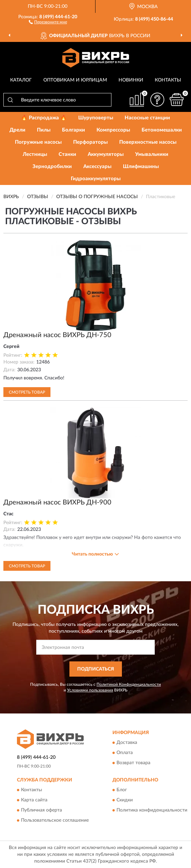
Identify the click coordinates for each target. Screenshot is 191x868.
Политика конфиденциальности (152, 810)
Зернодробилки (52, 167)
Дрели (17, 130)
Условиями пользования (90, 690)
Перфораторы (90, 142)
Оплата (125, 753)
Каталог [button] (21, 80)
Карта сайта (34, 800)
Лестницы (35, 154)
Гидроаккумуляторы (96, 179)
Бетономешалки (162, 130)
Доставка (127, 743)
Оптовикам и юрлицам (75, 80)
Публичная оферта (41, 810)
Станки (67, 154)
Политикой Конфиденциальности (129, 684)
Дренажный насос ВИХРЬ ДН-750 (57, 335)
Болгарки (73, 130)
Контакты (168, 80)
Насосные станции (147, 118)
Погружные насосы (38, 142)
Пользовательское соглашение (55, 820)
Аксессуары (97, 167)
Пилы (44, 130)
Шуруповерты (96, 118)
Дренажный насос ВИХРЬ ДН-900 (57, 502)
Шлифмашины (141, 167)
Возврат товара (133, 763)
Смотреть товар (27, 392)
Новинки (131, 80)
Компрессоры (113, 130)
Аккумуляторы (106, 154)
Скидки (125, 800)
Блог (122, 790)
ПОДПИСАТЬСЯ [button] (96, 669)
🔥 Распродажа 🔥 (44, 118)
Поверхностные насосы (148, 142)
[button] (48, 22)
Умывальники (152, 154)
